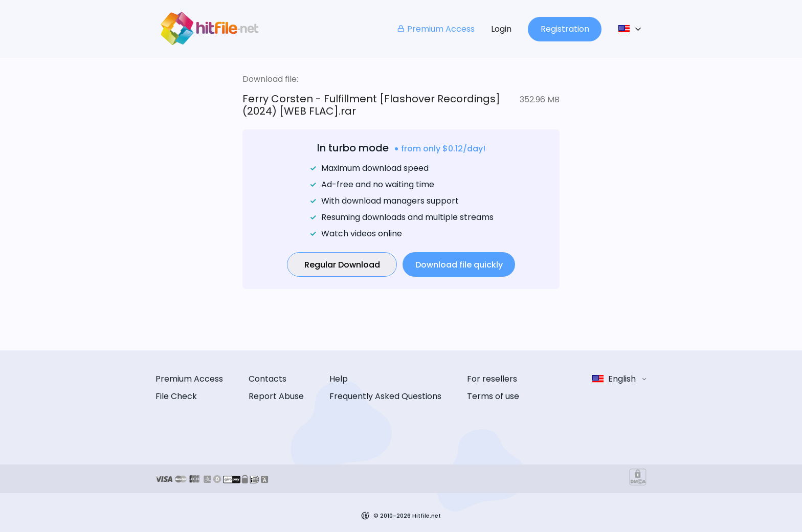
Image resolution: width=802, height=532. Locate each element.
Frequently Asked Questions (385, 396)
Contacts (268, 379)
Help (339, 379)
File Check (176, 396)
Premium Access (436, 29)
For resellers (492, 379)
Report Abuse (276, 396)
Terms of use (493, 396)
